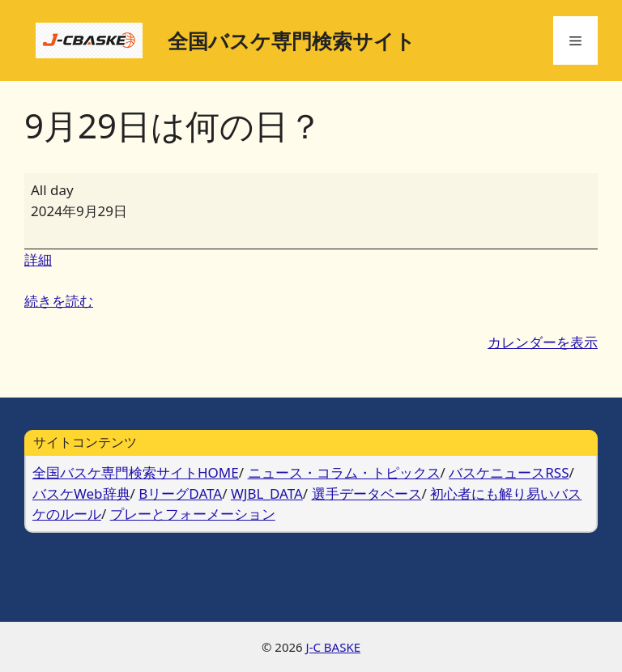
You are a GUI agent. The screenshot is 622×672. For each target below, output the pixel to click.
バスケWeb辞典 (81, 493)
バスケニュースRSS (509, 472)
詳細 (38, 259)
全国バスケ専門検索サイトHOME (136, 472)
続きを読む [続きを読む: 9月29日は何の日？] (59, 301)
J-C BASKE (334, 647)
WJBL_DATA (267, 493)
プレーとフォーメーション (193, 514)
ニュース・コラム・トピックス (344, 472)
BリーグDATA (180, 493)
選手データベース (367, 493)
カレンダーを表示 (543, 342)
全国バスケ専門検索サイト (292, 40)
